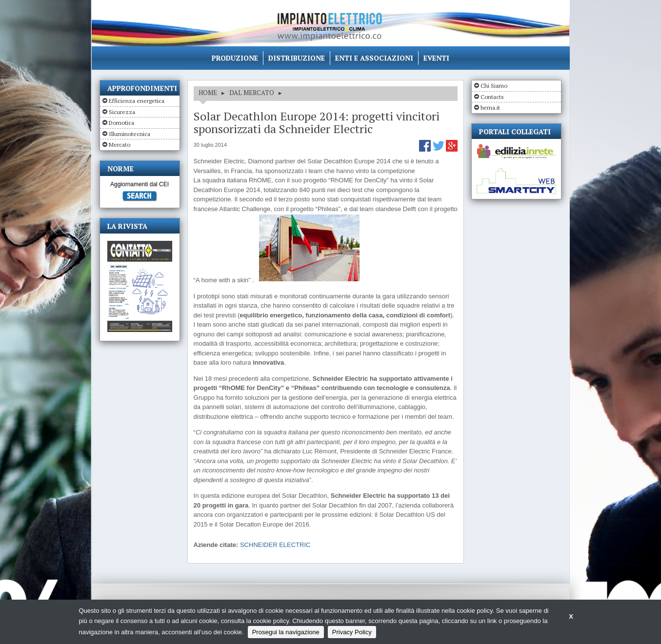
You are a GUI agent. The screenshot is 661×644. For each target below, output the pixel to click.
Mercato (120, 145)
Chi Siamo (494, 86)
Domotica (121, 123)
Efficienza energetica (137, 101)
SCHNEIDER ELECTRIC (275, 545)
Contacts (492, 97)
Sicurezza (122, 112)
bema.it (490, 107)
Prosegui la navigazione (286, 632)
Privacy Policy (352, 632)
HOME (208, 93)
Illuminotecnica (130, 134)
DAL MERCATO (252, 93)
